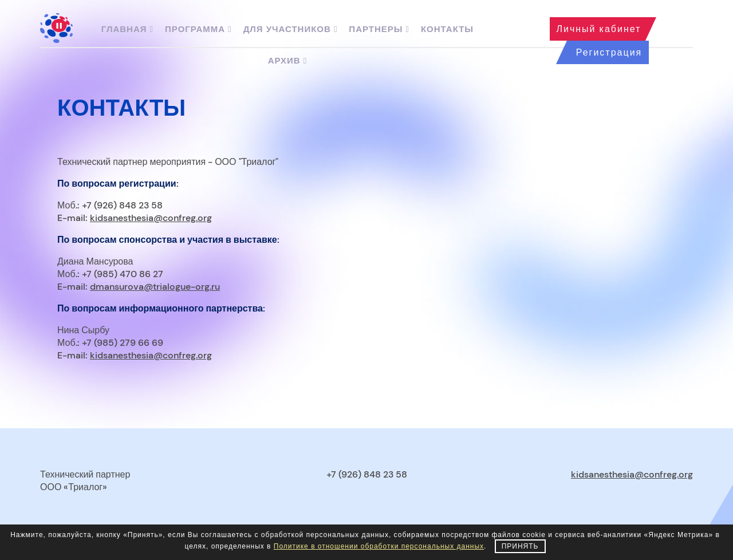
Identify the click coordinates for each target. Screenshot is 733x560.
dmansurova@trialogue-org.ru (155, 287)
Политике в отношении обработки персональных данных (379, 546)
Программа (198, 29)
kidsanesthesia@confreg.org (151, 218)
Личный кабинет (599, 29)
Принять (520, 546)
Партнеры (379, 29)
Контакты (447, 29)
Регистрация (609, 52)
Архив (287, 61)
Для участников (291, 29)
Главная (127, 29)
